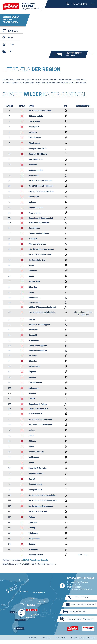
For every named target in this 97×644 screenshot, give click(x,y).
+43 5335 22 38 (82, 601)
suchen (74, 58)
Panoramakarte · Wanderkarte (81, 623)
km (11, 38)
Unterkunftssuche (78, 615)
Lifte (11, 45)
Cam (13, 31)
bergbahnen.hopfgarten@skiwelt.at (84, 608)
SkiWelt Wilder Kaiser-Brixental (36, 564)
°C (11, 51)
